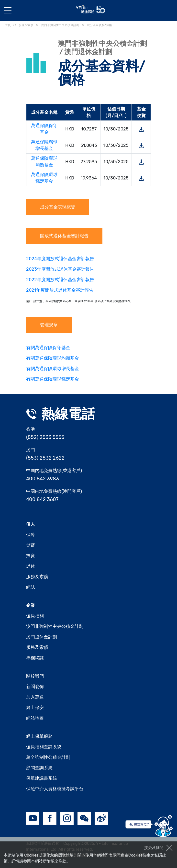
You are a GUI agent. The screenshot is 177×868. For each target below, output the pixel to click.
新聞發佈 (35, 687)
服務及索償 (37, 577)
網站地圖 (35, 718)
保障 (31, 535)
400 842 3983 (43, 479)
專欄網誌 (35, 658)
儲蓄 (31, 545)
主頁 (8, 25)
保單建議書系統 (42, 778)
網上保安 (35, 708)
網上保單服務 (39, 736)
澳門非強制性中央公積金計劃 (55, 626)
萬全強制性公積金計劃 (48, 757)
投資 (31, 556)
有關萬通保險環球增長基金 (53, 369)
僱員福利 (35, 616)
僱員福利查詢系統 (44, 747)
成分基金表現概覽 (58, 207)
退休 (31, 566)
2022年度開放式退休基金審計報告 (60, 280)
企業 (31, 605)
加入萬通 (35, 697)
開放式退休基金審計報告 (64, 236)
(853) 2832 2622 (45, 458)
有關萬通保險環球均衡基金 (53, 358)
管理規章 (49, 325)
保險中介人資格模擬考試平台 (55, 789)
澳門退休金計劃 (42, 637)
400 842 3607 (42, 499)
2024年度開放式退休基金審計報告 (60, 259)
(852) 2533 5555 (45, 437)
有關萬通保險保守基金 (48, 348)
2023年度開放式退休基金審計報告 (60, 269)
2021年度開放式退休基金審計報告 (60, 290)
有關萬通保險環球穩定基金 (53, 379)
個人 (31, 524)
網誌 (31, 587)
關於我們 (35, 676)
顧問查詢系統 (39, 768)
